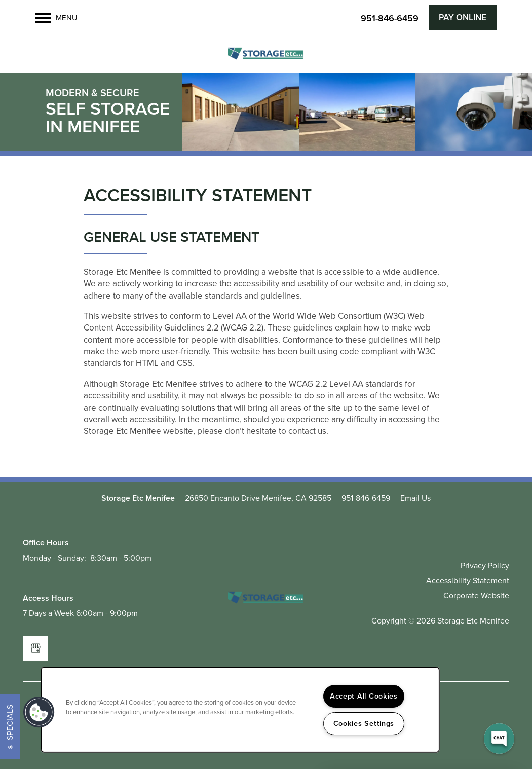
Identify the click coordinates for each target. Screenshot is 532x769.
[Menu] (56, 18)
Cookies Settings (364, 723)
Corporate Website (476, 595)
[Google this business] (35, 648)
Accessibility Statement (468, 581)
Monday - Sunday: (54, 558)
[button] (463, 18)
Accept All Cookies (364, 696)
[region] (240, 710)
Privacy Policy (485, 565)
